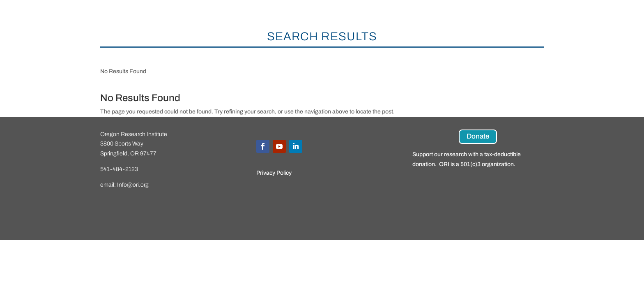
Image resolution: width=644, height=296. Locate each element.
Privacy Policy (274, 173)
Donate (478, 136)
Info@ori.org (133, 185)
